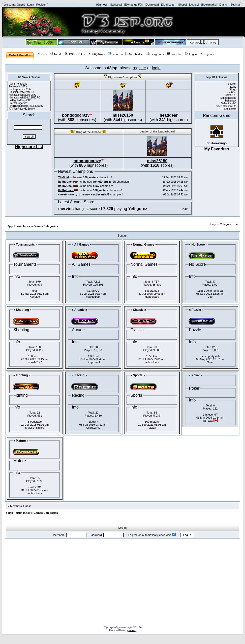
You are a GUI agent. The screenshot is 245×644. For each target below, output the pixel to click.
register (139, 68)
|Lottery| (194, 5)
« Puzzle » (196, 310)
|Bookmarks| (209, 5)
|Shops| (182, 5)
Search (114, 54)
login (156, 68)
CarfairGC (93, 291)
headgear (169, 115)
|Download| (152, 5)
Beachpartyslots (210, 356)
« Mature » (21, 441)
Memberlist (134, 54)
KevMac (35, 297)
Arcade (56, 54)
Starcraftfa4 (152, 291)
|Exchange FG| (133, 5)
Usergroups (155, 54)
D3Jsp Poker (75, 54)
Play (185, 209)
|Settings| (235, 5)
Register (41, 5)
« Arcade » (79, 310)
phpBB (133, 627)
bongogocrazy (76, 115)
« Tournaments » (25, 245)
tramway (132, 630)
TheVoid (64, 177)
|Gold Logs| (168, 5)
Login (31, 5)
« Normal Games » (144, 245)
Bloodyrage (35, 422)
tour (35, 291)
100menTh (35, 356)
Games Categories (46, 226)
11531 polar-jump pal (210, 291)
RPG (42, 54)
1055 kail (152, 356)
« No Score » (198, 245)
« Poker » (196, 375)
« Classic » (138, 310)
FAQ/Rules (97, 54)
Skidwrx (93, 422)
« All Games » (82, 245)
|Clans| (223, 5)
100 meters (152, 422)
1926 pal (93, 356)
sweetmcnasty (68, 194)
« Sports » (138, 375)
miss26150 (123, 115)
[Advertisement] (122, 581)
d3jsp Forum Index (18, 226)
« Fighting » (22, 375)
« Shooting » (22, 310)
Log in (191, 54)
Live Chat (175, 54)
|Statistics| (116, 5)
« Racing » (79, 375)
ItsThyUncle (66, 182)
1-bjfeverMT (210, 415)
